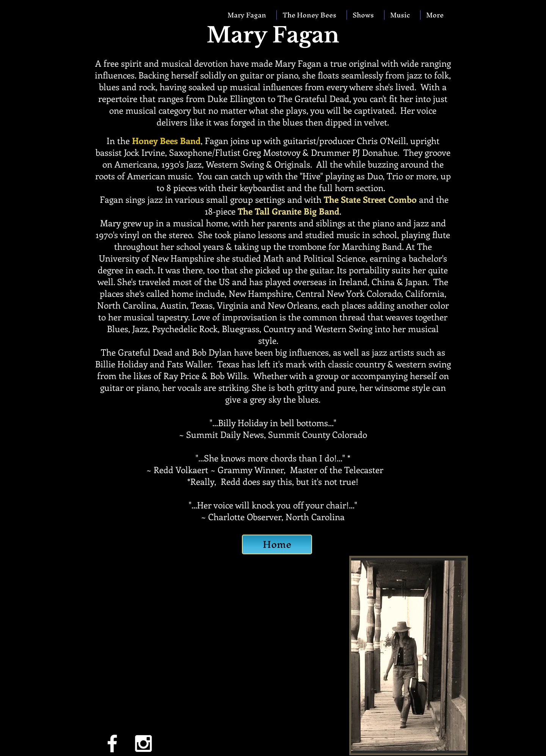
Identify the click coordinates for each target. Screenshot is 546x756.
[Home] (277, 544)
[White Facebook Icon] (112, 743)
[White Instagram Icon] (143, 743)
